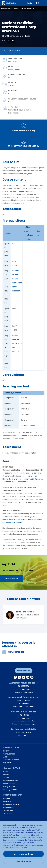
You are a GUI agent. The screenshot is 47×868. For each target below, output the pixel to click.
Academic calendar (11, 760)
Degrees (7, 798)
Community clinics (11, 781)
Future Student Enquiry (23, 127)
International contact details (24, 707)
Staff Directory (24, 735)
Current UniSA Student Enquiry (24, 143)
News (6, 772)
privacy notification (17, 840)
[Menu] (44, 3)
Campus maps (9, 754)
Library (6, 751)
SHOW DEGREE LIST (13, 652)
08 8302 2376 (24, 686)
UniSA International (11, 804)
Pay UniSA (7, 763)
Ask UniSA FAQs (24, 689)
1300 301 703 (24, 715)
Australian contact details (24, 692)
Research (7, 801)
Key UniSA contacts (24, 732)
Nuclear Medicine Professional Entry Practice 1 (17, 344)
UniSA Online (8, 807)
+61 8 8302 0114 (24, 700)
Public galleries (9, 784)
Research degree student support (24, 724)
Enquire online (24, 671)
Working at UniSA (10, 790)
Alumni (6, 778)
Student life (8, 813)
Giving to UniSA (9, 787)
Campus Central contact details (24, 721)
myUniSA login (11, 578)
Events (6, 775)
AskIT (6, 757)
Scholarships (8, 810)
